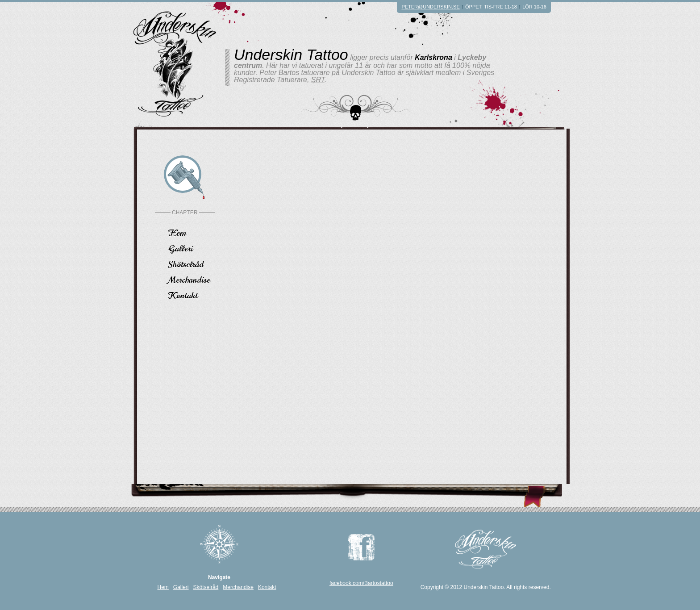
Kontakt (183, 295)
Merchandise (189, 279)
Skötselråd (186, 263)
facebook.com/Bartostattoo (361, 583)
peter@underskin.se (430, 7)
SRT (318, 80)
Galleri (181, 248)
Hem (177, 232)
